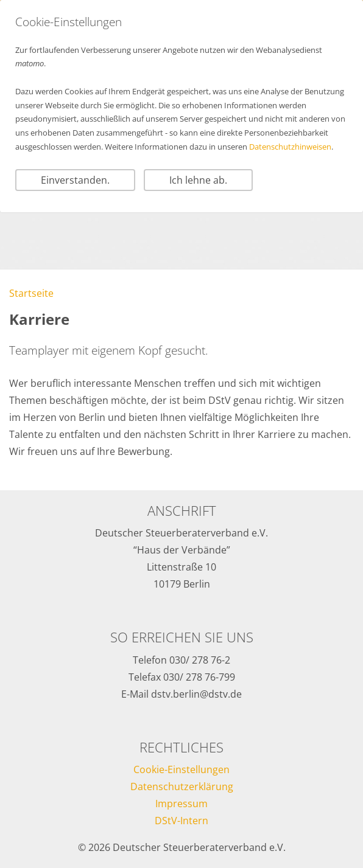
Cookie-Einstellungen (181, 769)
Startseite (31, 293)
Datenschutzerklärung (182, 786)
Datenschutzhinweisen (290, 147)
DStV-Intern (181, 821)
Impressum (181, 804)
